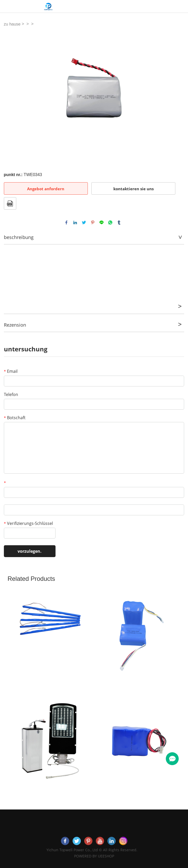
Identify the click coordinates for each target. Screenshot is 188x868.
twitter (84, 222)
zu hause (12, 24)
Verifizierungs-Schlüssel (28, 523)
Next (177, 95)
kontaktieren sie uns (134, 189)
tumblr (119, 222)
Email (11, 371)
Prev (11, 95)
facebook (66, 222)
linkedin (75, 222)
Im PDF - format (10, 203)
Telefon (11, 394)
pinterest (93, 222)
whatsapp (110, 222)
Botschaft (15, 418)
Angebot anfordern (46, 189)
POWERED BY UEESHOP (94, 856)
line (101, 222)
